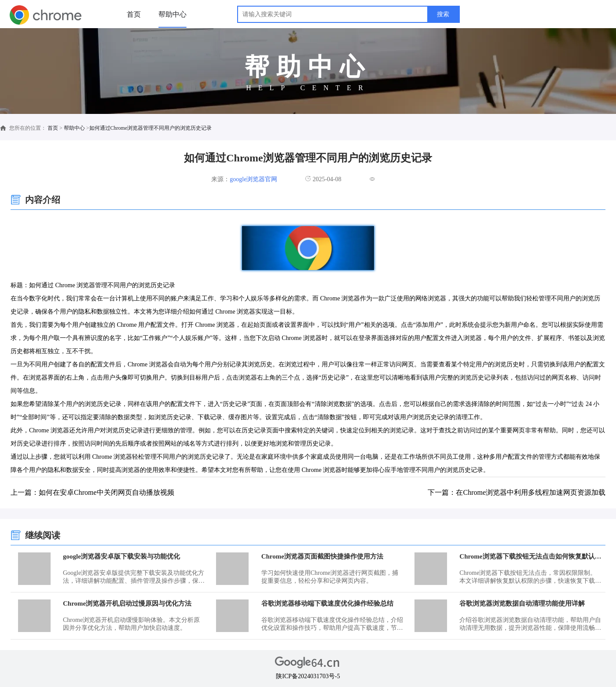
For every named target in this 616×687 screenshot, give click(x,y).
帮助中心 (172, 14)
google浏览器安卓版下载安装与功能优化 (121, 556)
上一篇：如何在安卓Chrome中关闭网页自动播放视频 (92, 492)
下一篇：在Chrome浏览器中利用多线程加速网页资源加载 (517, 492)
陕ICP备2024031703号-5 (308, 676)
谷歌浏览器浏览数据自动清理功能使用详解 (522, 603)
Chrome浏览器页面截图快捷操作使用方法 (322, 556)
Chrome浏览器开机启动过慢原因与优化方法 (127, 603)
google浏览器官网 (253, 179)
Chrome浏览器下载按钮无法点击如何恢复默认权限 (531, 556)
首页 (134, 14)
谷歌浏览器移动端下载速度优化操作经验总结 (327, 603)
